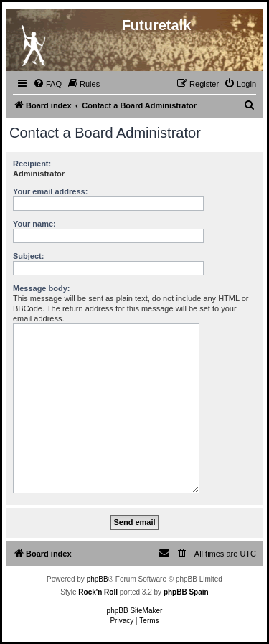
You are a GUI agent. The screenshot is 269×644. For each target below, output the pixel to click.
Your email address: (50, 191)
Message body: (41, 288)
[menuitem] (47, 84)
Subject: (28, 256)
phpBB (98, 579)
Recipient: (32, 164)
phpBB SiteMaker (135, 611)
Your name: (34, 224)
